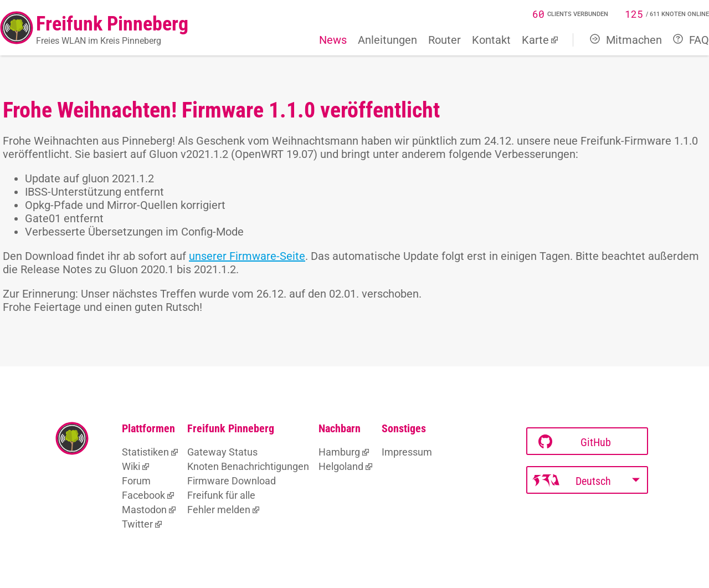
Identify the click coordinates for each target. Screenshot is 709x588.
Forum (136, 481)
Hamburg (339, 452)
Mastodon (144, 510)
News (333, 40)
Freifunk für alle (221, 495)
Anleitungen (387, 40)
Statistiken (145, 452)
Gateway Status (222, 452)
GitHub (575, 442)
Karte (535, 40)
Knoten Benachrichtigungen (248, 466)
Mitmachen (626, 40)
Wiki (131, 466)
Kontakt (491, 40)
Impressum (407, 452)
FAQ (691, 40)
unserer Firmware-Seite (247, 256)
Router (445, 40)
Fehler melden (219, 510)
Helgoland (341, 466)
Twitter (137, 524)
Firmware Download (232, 481)
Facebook (143, 495)
